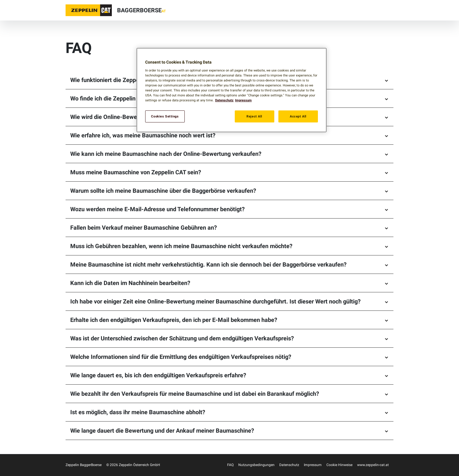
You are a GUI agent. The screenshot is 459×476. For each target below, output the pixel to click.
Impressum (313, 465)
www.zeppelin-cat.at (373, 465)
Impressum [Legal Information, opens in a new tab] (243, 100)
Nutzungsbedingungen (256, 465)
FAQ (230, 465)
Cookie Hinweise (339, 465)
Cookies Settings (165, 116)
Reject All (254, 116)
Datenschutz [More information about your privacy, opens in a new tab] (224, 100)
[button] (89, 10)
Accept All (298, 116)
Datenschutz (289, 465)
